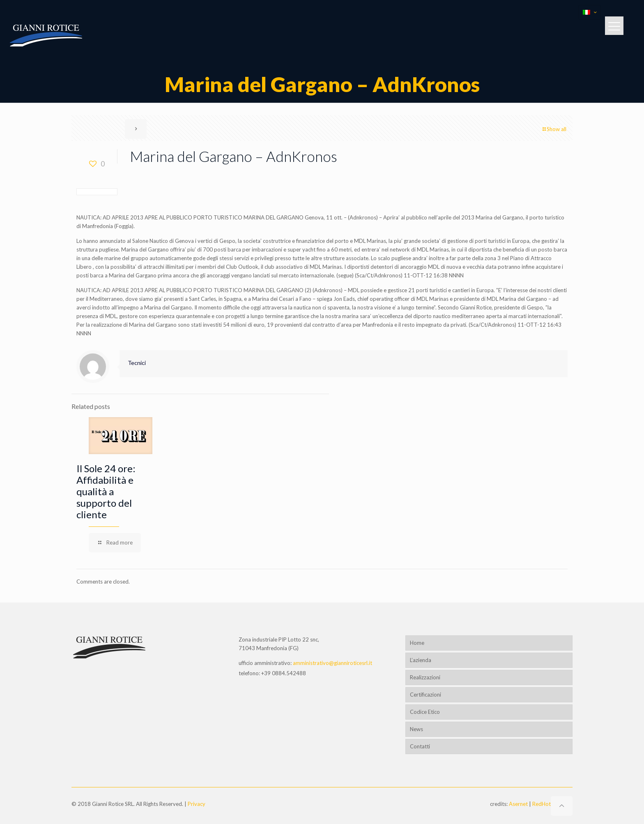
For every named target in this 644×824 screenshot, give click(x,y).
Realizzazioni (425, 677)
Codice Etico (425, 712)
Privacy (197, 804)
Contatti (420, 746)
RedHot (542, 804)
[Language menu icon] (590, 12)
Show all (554, 129)
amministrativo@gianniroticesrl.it (332, 663)
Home (417, 643)
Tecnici (137, 363)
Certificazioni (425, 695)
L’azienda (421, 660)
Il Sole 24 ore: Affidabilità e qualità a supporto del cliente (106, 491)
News (416, 729)
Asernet (518, 804)
